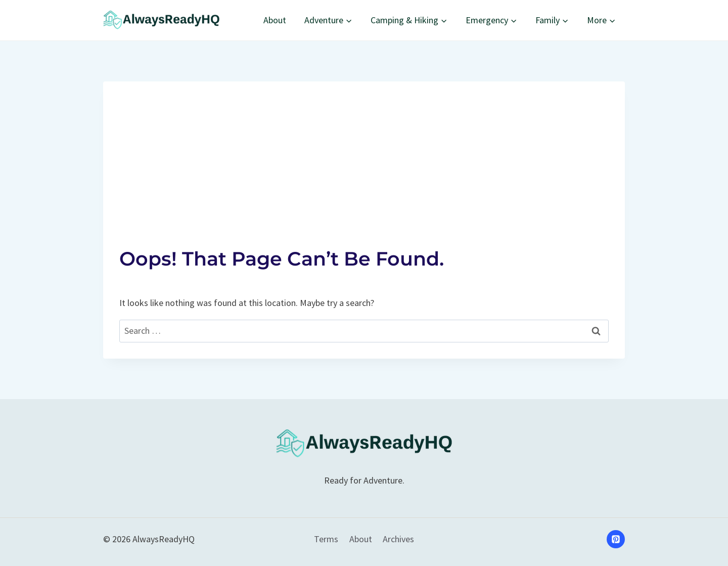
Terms (326, 539)
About (275, 20)
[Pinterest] (616, 539)
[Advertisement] (364, 152)
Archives (398, 539)
